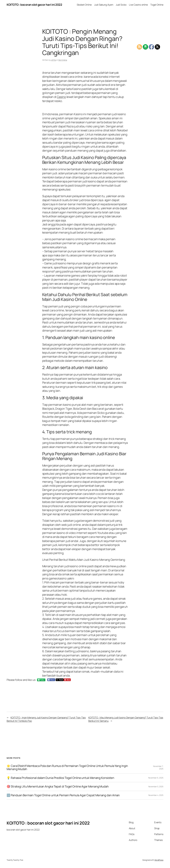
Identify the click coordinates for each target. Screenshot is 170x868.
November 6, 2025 (156, 778)
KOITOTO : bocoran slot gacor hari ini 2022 (34, 5)
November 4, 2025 (156, 795)
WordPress (159, 860)
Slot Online (63, 60)
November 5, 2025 (156, 787)
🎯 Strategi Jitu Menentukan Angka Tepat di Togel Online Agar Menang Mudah (58, 786)
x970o (54, 60)
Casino (61, 97)
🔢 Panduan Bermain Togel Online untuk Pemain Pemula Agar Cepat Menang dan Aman (63, 795)
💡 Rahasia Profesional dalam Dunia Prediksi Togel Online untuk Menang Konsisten (60, 778)
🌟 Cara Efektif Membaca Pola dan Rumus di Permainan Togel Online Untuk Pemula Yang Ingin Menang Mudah (67, 768)
